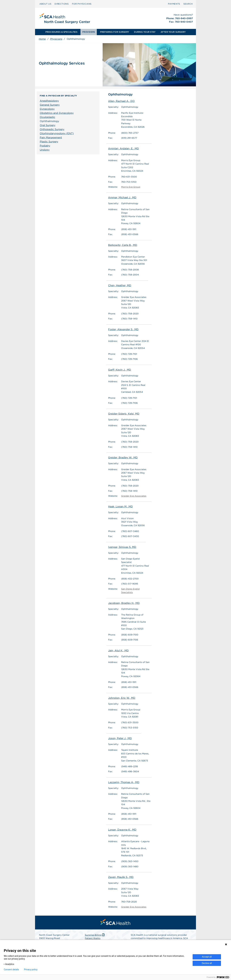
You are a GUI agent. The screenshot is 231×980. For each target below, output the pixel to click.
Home (42, 39)
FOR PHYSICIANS (82, 4)
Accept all (207, 957)
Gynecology (47, 109)
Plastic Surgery (49, 142)
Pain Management (51, 137)
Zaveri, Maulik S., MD (121, 874)
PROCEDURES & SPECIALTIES (61, 32)
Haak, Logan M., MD (120, 507)
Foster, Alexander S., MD (123, 329)
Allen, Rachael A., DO (121, 101)
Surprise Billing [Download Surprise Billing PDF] (95, 931)
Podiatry (45, 146)
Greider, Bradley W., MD (123, 458)
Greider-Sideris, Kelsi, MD (124, 414)
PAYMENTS (174, 4)
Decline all (207, 963)
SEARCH (188, 4)
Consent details (11, 969)
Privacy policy (31, 969)
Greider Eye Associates (134, 496)
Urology (45, 150)
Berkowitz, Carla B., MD (123, 245)
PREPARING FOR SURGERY (115, 32)
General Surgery (50, 105)
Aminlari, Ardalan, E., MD (124, 148)
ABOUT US (45, 4)
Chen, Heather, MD (120, 285)
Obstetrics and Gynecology (57, 113)
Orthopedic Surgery (52, 129)
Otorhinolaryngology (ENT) (57, 133)
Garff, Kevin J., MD (120, 370)
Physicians (56, 39)
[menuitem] (45, 4)
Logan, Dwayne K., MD (122, 826)
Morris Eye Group (131, 187)
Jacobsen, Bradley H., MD (124, 600)
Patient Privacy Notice (97, 938)
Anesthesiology (49, 101)
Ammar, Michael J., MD (122, 198)
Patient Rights (93, 935)
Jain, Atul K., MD (118, 647)
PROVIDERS (89, 32)
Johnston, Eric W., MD (122, 694)
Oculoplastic (47, 117)
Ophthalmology (49, 121)
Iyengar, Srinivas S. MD (122, 547)
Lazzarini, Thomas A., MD (124, 779)
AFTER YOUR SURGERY (173, 32)
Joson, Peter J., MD (120, 735)
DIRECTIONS (62, 4)
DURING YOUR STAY (145, 32)
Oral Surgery (48, 125)
